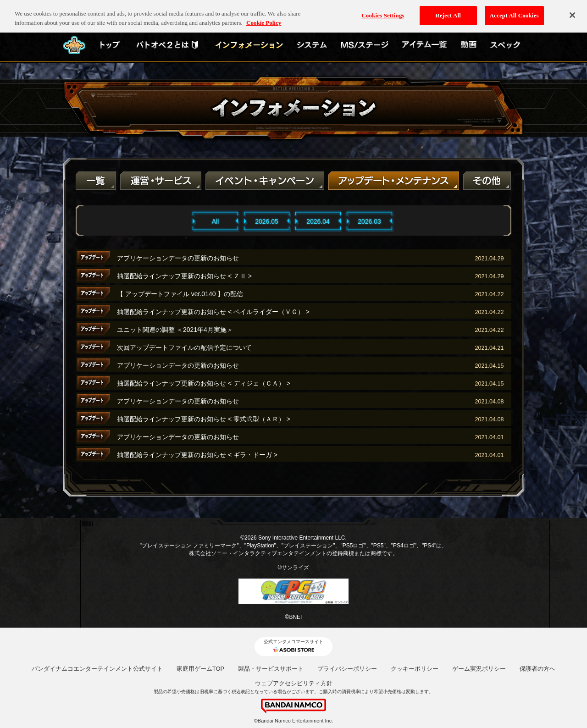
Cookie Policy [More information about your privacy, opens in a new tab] (264, 18)
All (216, 221)
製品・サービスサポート (271, 669)
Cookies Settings (383, 11)
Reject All (448, 11)
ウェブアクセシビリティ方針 (294, 683)
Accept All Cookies (514, 11)
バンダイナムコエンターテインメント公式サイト (97, 669)
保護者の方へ (537, 669)
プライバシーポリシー (347, 669)
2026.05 (267, 221)
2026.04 (318, 221)
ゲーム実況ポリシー (479, 669)
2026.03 (369, 221)
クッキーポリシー (415, 669)
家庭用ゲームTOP (201, 669)
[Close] (572, 11)
